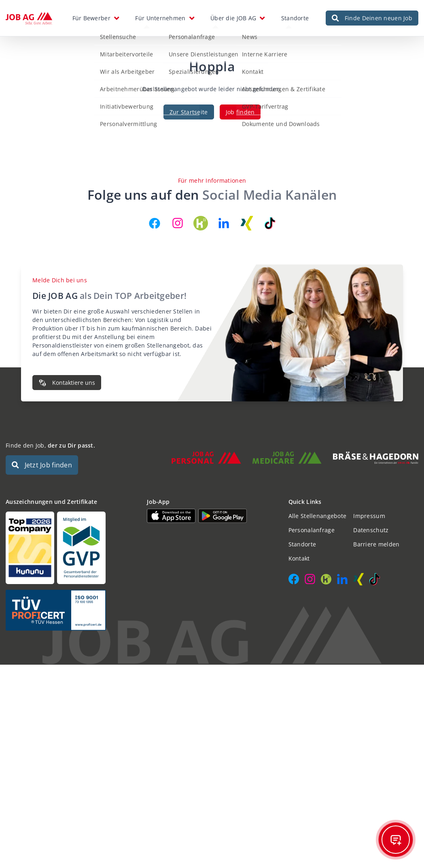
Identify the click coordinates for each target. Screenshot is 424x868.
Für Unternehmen (160, 18)
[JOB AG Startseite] (29, 18)
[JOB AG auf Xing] (247, 223)
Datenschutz (371, 530)
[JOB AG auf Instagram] (178, 223)
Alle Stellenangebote (318, 516)
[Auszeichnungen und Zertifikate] (71, 548)
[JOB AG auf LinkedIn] (224, 223)
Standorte (295, 18)
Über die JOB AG (233, 18)
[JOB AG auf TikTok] (270, 223)
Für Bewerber (91, 18)
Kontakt (299, 558)
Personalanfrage (312, 530)
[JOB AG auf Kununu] (201, 223)
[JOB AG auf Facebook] (155, 223)
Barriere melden (376, 544)
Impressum (369, 516)
